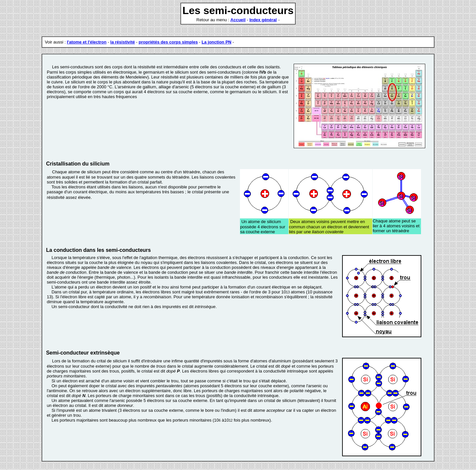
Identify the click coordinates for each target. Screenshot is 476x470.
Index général (263, 20)
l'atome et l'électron (87, 42)
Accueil (238, 20)
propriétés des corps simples (168, 42)
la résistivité (123, 42)
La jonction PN (217, 42)
